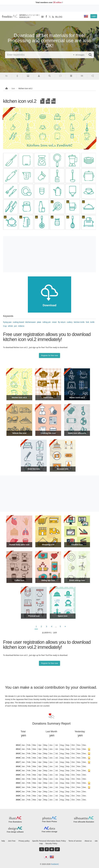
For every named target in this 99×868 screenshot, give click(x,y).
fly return (62, 322)
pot (15, 326)
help (3, 841)
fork (87, 322)
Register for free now (49, 355)
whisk (10, 326)
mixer (54, 322)
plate (39, 322)
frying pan (7, 322)
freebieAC (55, 864)
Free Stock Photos (49, 822)
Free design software (15, 832)
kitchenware (31, 322)
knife (92, 322)
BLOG (59, 17)
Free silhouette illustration (84, 822)
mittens (21, 326)
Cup (5, 326)
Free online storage (50, 832)
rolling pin (47, 322)
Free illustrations (15, 822)
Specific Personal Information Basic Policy (49, 841)
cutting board (18, 322)
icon (13, 88)
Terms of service (75, 841)
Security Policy (51, 843)
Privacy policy (24, 841)
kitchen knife (79, 322)
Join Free (12, 841)
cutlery (70, 322)
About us (88, 841)
